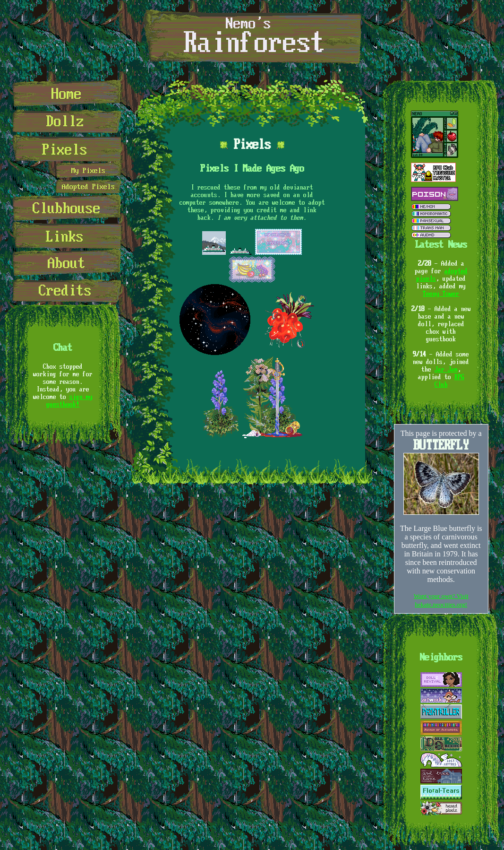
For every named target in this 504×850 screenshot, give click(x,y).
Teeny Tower (441, 294)
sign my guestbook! (69, 400)
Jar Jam (446, 369)
